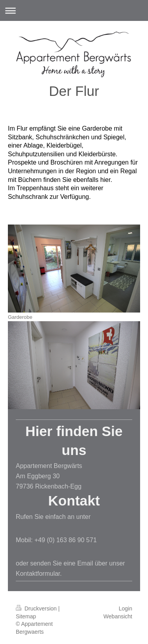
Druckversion (37, 608)
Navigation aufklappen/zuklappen (74, 10)
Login (126, 608)
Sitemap (26, 616)
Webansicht (118, 616)
